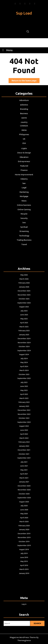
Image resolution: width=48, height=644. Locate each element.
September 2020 (24, 474)
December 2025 (24, 330)
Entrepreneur (24, 162)
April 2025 (24, 352)
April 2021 (24, 458)
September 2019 (24, 508)
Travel (24, 241)
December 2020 (24, 466)
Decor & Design (24, 153)
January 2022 (24, 438)
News (24, 199)
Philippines (24, 136)
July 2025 (24, 344)
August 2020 (24, 477)
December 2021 (24, 441)
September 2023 (24, 391)
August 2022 (24, 424)
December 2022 (24, 413)
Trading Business (24, 237)
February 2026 (24, 324)
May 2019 (24, 519)
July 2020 (24, 480)
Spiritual (24, 224)
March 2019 (24, 524)
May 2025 (24, 350)
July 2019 (24, 513)
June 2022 (24, 427)
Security (24, 216)
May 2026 (24, 319)
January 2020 (24, 497)
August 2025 (24, 341)
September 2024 (24, 372)
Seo (24, 220)
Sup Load (24, 13)
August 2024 (24, 374)
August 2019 (24, 510)
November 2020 (24, 469)
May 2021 (24, 455)
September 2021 (24, 447)
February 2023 (24, 408)
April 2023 (24, 402)
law (24, 183)
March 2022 (24, 433)
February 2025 (24, 358)
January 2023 (24, 411)
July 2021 (24, 449)
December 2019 (24, 499)
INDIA (24, 132)
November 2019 (24, 502)
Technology (24, 233)
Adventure (24, 103)
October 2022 (24, 419)
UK (24, 140)
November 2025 (24, 333)
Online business (24, 204)
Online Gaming (24, 208)
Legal (24, 187)
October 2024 (24, 369)
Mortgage (24, 195)
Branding (24, 111)
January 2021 (24, 463)
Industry (24, 178)
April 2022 (24, 430)
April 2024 (24, 383)
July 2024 (24, 377)
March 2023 (24, 405)
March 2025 (24, 355)
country (24, 124)
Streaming (24, 229)
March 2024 (24, 386)
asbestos (24, 107)
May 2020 (24, 486)
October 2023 (24, 388)
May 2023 (24, 399)
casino (24, 120)
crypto (24, 149)
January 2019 (24, 527)
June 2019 (24, 516)
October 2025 (24, 336)
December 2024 (24, 363)
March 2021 (24, 460)
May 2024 (24, 380)
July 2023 (24, 394)
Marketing (24, 191)
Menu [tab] (7, 50)
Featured (24, 166)
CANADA (24, 128)
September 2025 (24, 338)
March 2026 (24, 322)
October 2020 (24, 472)
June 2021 (24, 452)
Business (24, 116)
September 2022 (24, 422)
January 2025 (24, 361)
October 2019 (24, 505)
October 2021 (24, 444)
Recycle (24, 212)
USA (24, 144)
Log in (24, 603)
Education (24, 158)
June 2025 (24, 347)
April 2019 (24, 522)
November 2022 (24, 416)
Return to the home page (26, 81)
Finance (24, 170)
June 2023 (24, 397)
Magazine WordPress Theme (23, 637)
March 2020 (24, 491)
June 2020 (24, 483)
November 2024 (24, 366)
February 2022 (24, 436)
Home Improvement (24, 174)
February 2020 (24, 494)
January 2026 (24, 327)
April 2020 (24, 488)
